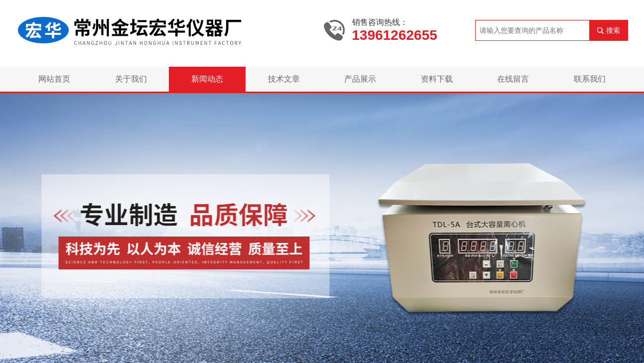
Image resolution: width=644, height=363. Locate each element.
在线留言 (513, 79)
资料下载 (437, 79)
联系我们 (590, 79)
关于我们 (131, 79)
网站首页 (54, 79)
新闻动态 (207, 79)
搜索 (613, 30)
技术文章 (284, 79)
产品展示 (360, 79)
